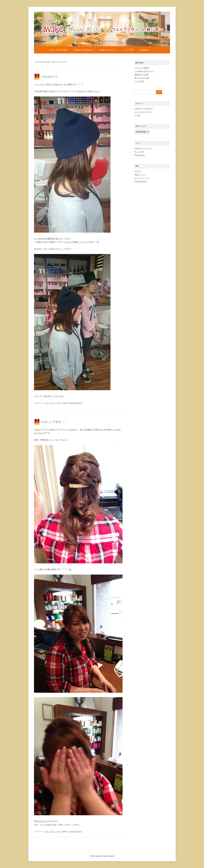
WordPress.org (141, 181)
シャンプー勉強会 (142, 68)
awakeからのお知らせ (83, 50)
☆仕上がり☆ (50, 77)
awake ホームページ (109, 50)
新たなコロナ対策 (142, 78)
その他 (137, 115)
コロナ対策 (139, 81)
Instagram (144, 50)
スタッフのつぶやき (59, 50)
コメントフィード (142, 178)
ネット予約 (129, 50)
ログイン (138, 171)
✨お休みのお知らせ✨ (144, 71)
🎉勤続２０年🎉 (141, 75)
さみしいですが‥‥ (54, 422)
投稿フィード (140, 175)
